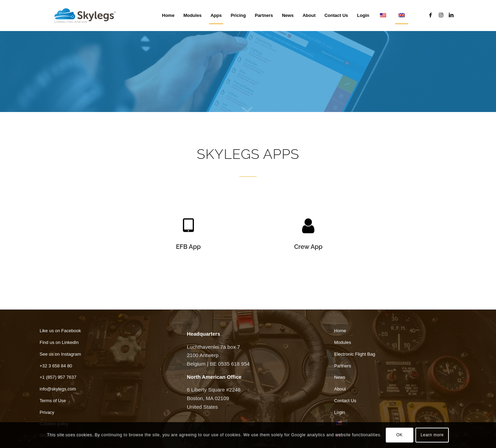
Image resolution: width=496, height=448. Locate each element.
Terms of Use (53, 401)
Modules (343, 342)
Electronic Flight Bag (355, 354)
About (340, 389)
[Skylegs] (88, 16)
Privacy (47, 412)
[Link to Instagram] (441, 15)
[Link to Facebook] (431, 15)
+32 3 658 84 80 (56, 366)
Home (340, 331)
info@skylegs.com (58, 389)
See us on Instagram (60, 354)
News (340, 377)
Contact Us (345, 401)
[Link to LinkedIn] (451, 15)
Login (340, 412)
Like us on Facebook (60, 331)
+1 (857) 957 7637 (58, 377)
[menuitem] (168, 16)
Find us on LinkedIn (59, 342)
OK (399, 435)
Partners (343, 366)
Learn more (432, 435)
